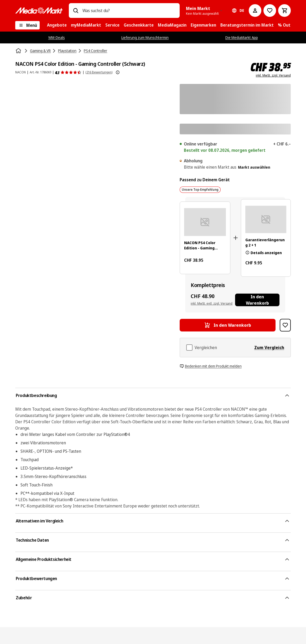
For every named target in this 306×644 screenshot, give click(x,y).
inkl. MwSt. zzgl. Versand (273, 76)
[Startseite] (19, 51)
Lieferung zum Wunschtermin (145, 37)
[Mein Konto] (255, 11)
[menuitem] (57, 25)
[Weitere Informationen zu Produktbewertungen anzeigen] (118, 72)
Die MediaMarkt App (242, 37)
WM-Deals (57, 37)
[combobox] (129, 11)
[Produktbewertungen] (68, 72)
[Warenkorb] (284, 11)
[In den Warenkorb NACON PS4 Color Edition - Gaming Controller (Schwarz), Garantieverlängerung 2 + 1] (257, 300)
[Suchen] (76, 11)
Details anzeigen (264, 253)
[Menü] (27, 25)
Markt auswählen (254, 167)
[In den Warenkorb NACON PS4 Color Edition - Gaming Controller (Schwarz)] (228, 325)
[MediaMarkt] (39, 11)
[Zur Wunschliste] (270, 11)
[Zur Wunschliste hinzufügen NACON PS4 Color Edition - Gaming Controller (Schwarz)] (285, 325)
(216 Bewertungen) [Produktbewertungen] (99, 72)
